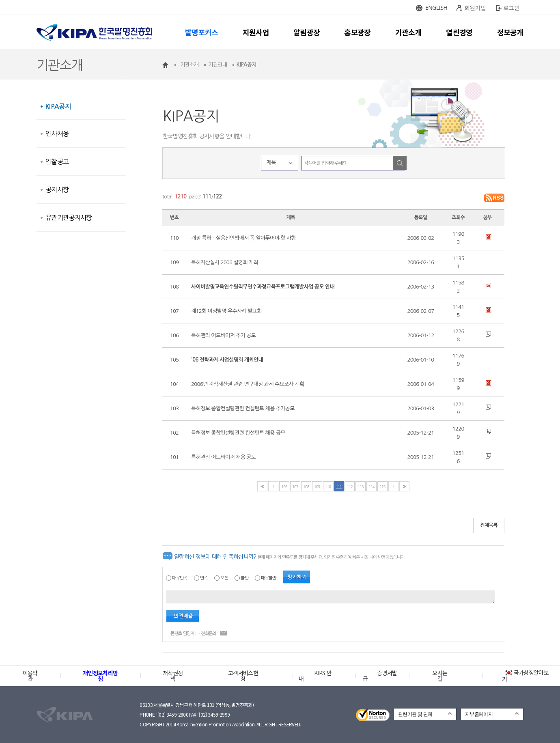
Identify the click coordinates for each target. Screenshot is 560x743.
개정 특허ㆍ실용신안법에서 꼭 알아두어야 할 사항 (243, 238)
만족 (204, 578)
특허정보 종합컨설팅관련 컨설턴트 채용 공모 (238, 433)
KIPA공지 (58, 107)
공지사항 (57, 190)
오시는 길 (440, 676)
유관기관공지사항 (69, 218)
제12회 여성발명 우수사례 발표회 (226, 311)
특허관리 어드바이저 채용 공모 (223, 457)
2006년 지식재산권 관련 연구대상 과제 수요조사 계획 (248, 384)
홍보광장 (357, 32)
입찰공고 (57, 162)
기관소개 (408, 32)
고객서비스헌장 (243, 676)
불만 (244, 578)
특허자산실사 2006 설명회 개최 (225, 262)
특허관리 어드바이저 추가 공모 (223, 335)
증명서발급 (380, 676)
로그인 (511, 8)
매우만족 (180, 578)
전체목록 (489, 525)
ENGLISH (436, 8)
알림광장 (307, 32)
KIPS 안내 (315, 676)
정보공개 (510, 32)
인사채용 (57, 134)
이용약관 (30, 676)
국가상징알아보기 (525, 676)
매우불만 (268, 578)
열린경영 (459, 32)
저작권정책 (173, 676)
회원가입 (475, 8)
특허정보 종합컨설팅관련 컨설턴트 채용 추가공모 (243, 408)
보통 (224, 578)
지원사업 (256, 32)
